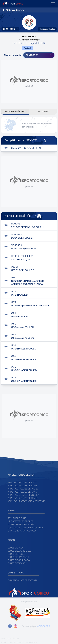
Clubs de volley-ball (20, 560)
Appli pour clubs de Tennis (23, 498)
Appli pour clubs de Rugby (23, 489)
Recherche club (17, 518)
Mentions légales (10, 639)
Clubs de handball (18, 557)
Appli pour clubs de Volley (23, 495)
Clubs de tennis (16, 563)
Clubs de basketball (19, 551)
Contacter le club (47, 29)
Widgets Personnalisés (21, 524)
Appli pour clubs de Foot (22, 482)
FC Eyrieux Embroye (15, 10)
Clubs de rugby (16, 554)
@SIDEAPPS (44, 626)
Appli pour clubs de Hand (22, 492)
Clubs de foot (16, 548)
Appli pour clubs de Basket (23, 486)
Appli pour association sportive (26, 501)
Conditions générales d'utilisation (19, 642)
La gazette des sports (20, 521)
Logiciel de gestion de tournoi (25, 528)
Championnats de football (23, 580)
